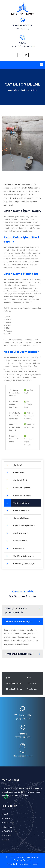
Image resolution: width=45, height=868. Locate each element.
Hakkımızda (23, 864)
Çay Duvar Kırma (16, 533)
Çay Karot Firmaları (17, 495)
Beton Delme (9, 823)
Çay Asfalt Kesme (16, 518)
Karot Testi (8, 831)
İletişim (6, 840)
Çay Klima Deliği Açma (19, 556)
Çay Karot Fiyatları (17, 488)
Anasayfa (13, 90)
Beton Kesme (9, 827)
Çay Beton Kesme (16, 511)
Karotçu (7, 818)
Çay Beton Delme (16, 503)
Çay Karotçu (14, 473)
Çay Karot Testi (16, 480)
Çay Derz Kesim (15, 541)
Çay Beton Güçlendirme (19, 526)
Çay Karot (13, 465)
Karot (6, 814)
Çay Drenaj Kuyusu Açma (20, 564)
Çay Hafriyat (14, 548)
